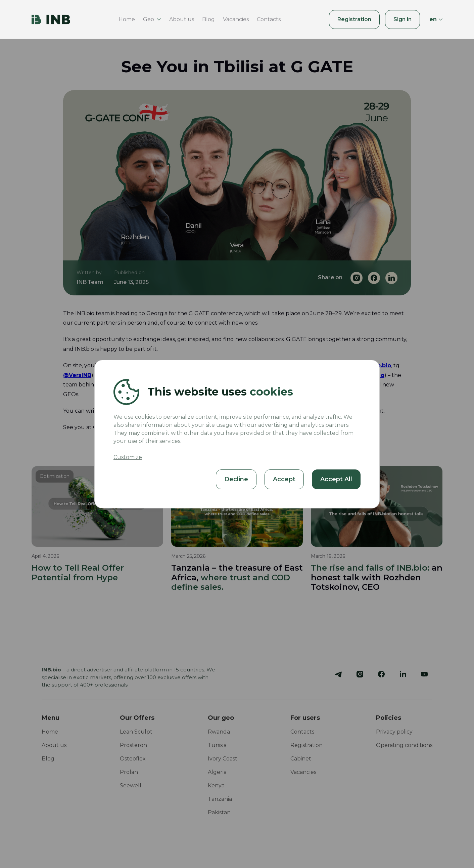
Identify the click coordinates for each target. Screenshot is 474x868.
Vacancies (236, 19)
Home (127, 19)
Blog (208, 19)
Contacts (269, 19)
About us (182, 19)
